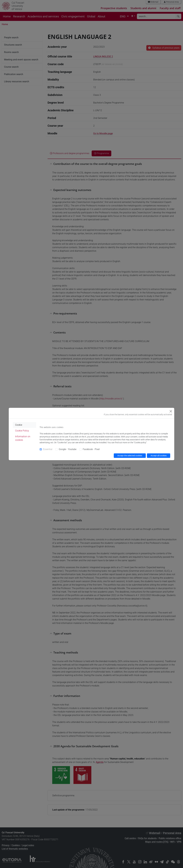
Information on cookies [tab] (23, 438)
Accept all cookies (159, 456)
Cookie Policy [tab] (22, 431)
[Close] (171, 411)
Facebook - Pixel (91, 449)
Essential (48, 449)
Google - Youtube (68, 449)
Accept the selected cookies (130, 456)
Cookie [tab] (19, 425)
